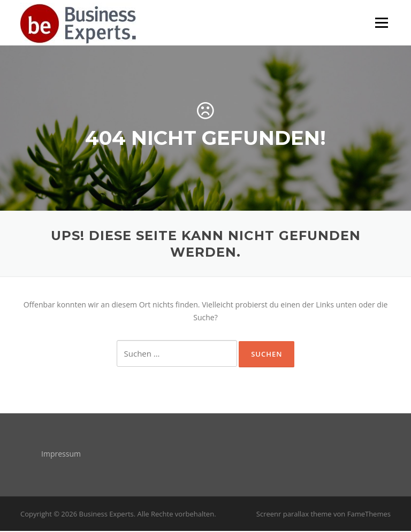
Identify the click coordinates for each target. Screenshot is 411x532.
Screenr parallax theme (294, 515)
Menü (381, 23)
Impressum (61, 455)
